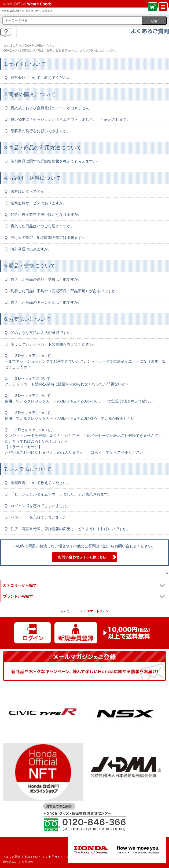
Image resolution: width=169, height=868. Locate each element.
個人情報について (124, 857)
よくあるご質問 (77, 857)
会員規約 (27, 862)
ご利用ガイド (54, 857)
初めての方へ (33, 857)
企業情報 (145, 857)
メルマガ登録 (12, 857)
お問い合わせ (99, 857)
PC (83, 611)
